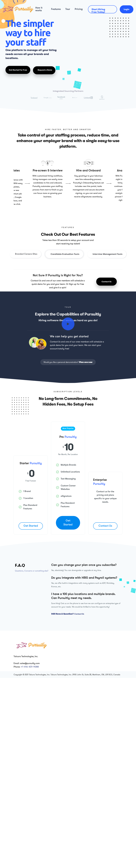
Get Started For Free (18, 70)
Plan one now (86, 362)
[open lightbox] (68, 324)
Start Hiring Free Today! (98, 10)
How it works (39, 9)
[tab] (25, 254)
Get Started (31, 526)
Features (56, 9)
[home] (17, 9)
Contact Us (107, 282)
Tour (68, 9)
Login (127, 9)
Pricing (79, 9)
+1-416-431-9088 (30, 667)
